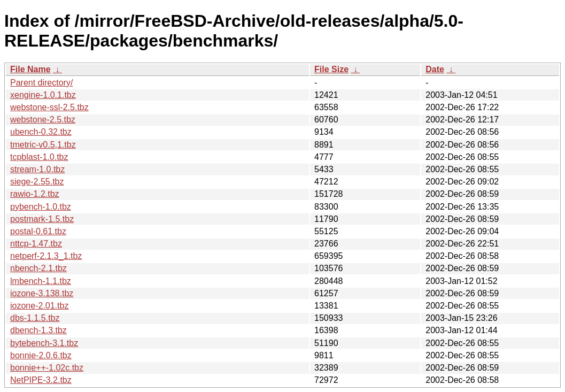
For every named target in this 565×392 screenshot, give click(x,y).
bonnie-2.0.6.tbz (41, 355)
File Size (331, 69)
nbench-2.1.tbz (38, 268)
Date (435, 69)
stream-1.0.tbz (37, 169)
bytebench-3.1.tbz (44, 343)
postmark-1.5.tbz (42, 219)
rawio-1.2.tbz (35, 194)
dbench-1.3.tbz (38, 330)
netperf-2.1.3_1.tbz (46, 256)
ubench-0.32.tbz (41, 132)
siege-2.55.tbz (37, 182)
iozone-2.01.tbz (39, 306)
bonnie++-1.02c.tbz (47, 368)
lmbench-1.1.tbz (41, 281)
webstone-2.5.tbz (43, 120)
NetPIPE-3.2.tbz (41, 380)
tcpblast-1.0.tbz (39, 157)
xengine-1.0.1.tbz (43, 95)
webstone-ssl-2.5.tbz (49, 107)
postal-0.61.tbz (38, 231)
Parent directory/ (41, 83)
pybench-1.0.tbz (41, 207)
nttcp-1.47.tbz (36, 244)
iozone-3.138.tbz (42, 293)
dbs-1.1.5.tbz (35, 318)
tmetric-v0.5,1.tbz (43, 145)
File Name (30, 69)
